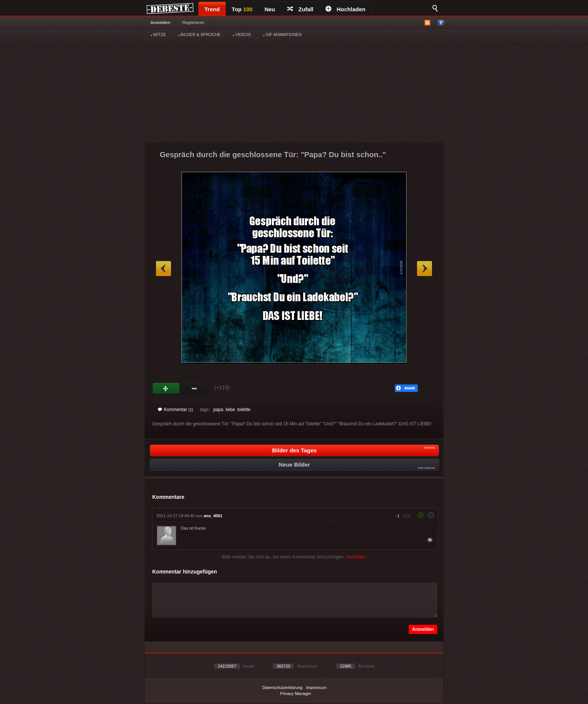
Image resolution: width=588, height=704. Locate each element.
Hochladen (346, 9)
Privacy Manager (296, 693)
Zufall (300, 9)
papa (218, 410)
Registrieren (193, 23)
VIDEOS (242, 35)
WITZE (158, 35)
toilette (244, 410)
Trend (212, 9)
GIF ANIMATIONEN (282, 35)
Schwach (194, 389)
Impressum (316, 687)
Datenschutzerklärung (282, 687)
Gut (166, 389)
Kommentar (175, 410)
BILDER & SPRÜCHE (199, 35)
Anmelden (160, 23)
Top (242, 9)
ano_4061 (213, 516)
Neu (270, 9)
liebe (230, 410)
